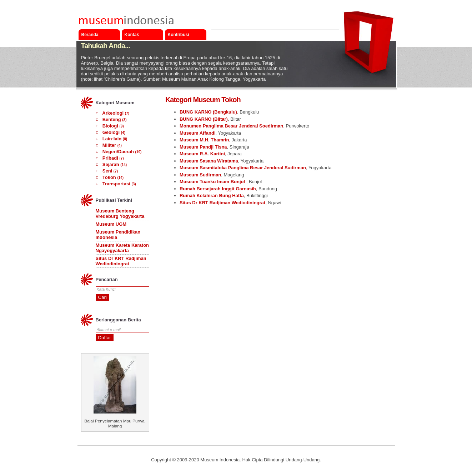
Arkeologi (113, 113)
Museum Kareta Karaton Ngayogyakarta (122, 248)
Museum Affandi (198, 133)
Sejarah (111, 164)
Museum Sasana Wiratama (209, 161)
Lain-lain (112, 139)
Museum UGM (111, 224)
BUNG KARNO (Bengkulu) (208, 112)
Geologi (111, 132)
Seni (107, 171)
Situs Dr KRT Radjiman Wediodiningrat (121, 261)
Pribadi (110, 158)
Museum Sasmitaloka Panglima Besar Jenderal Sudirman (243, 168)
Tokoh (109, 177)
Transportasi (116, 184)
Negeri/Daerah (118, 152)
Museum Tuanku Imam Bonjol (213, 182)
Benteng (112, 119)
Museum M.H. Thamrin (204, 140)
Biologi (110, 126)
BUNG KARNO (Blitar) (204, 119)
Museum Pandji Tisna (203, 147)
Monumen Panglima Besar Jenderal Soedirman (231, 126)
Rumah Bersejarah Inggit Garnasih (218, 189)
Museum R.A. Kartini (202, 154)
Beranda (90, 35)
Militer (109, 145)
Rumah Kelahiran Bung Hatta (212, 196)
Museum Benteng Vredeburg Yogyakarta (120, 214)
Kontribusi (179, 35)
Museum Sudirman (200, 175)
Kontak (132, 35)
